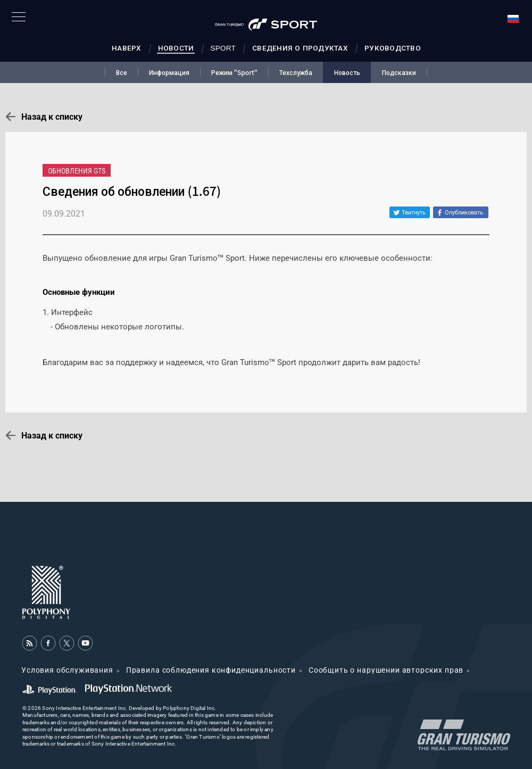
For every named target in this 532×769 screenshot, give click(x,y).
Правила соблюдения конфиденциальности (211, 670)
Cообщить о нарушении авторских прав (386, 670)
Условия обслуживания (67, 670)
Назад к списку (52, 117)
